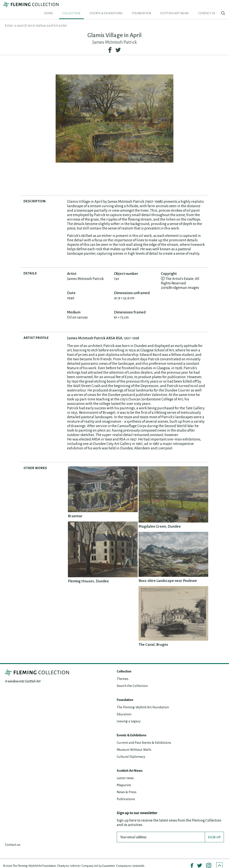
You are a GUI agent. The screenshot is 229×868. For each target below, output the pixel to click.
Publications (127, 793)
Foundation (162, 7)
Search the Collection (133, 679)
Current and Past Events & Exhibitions (146, 736)
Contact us (211, 7)
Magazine (125, 779)
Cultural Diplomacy (132, 750)
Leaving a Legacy (130, 715)
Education (125, 708)
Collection (111, 7)
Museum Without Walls (136, 743)
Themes (123, 672)
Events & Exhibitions (136, 7)
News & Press (127, 786)
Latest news (126, 772)
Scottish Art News (187, 7)
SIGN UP (214, 831)
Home (96, 7)
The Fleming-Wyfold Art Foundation (145, 701)
